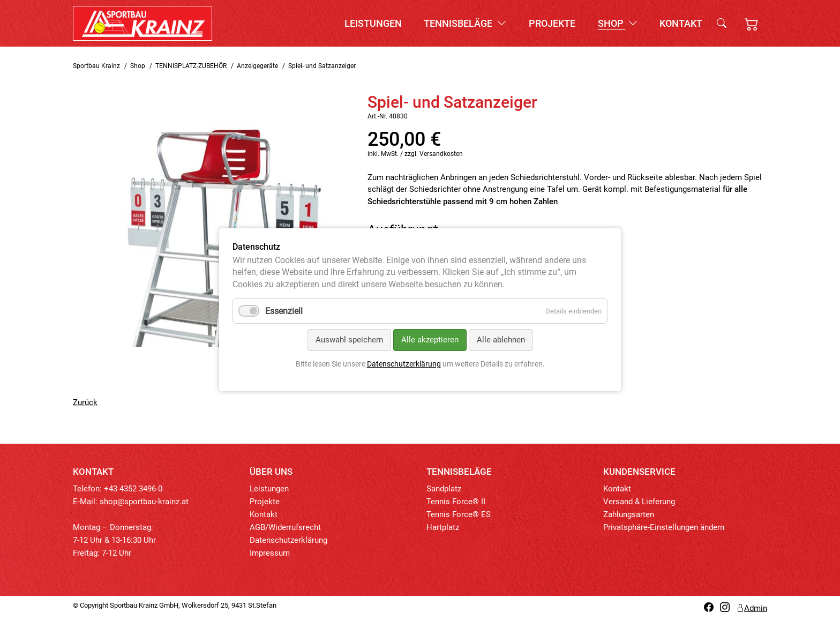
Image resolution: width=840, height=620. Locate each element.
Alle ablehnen (501, 340)
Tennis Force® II (456, 502)
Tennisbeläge (465, 23)
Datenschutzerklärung (288, 540)
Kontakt (681, 23)
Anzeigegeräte (257, 66)
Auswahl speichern (349, 340)
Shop (618, 23)
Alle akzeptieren (430, 340)
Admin (752, 608)
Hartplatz (443, 527)
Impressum (270, 553)
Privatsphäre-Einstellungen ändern (664, 527)
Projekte (552, 23)
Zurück (85, 402)
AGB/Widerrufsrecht (285, 527)
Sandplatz (444, 489)
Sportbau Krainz (96, 66)
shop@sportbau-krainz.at (144, 502)
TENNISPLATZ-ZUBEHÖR (191, 66)
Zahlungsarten (629, 514)
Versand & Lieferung (639, 502)
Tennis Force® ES (459, 514)
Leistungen (373, 23)
